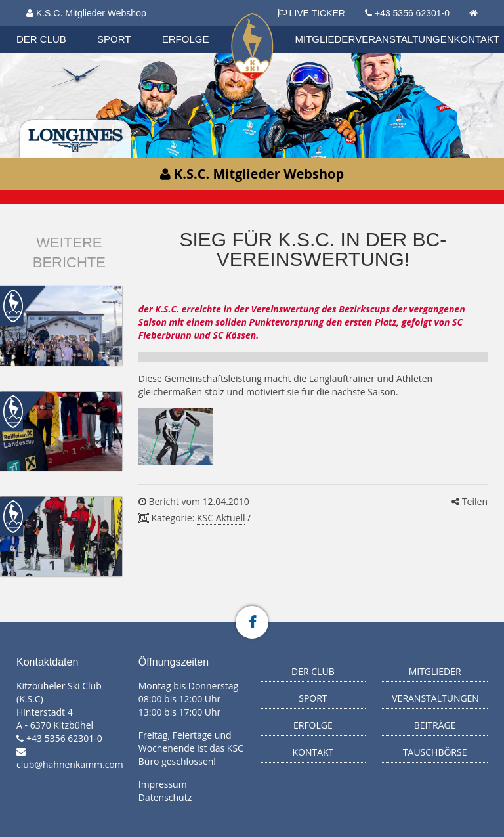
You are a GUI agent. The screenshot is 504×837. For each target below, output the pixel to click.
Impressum (163, 784)
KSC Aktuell (221, 518)
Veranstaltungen (404, 39)
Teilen (470, 501)
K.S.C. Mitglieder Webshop (86, 13)
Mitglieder (325, 39)
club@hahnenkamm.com (70, 764)
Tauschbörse (435, 752)
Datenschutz (165, 797)
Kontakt (477, 39)
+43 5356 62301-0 (412, 13)
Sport (114, 39)
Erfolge (186, 39)
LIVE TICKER (311, 13)
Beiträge (435, 725)
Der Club (41, 39)
